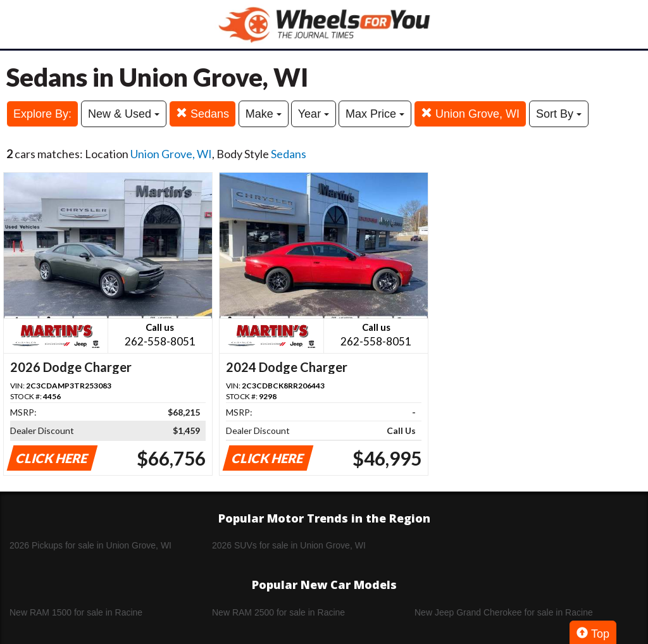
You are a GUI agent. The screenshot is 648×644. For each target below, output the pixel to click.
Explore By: (42, 114)
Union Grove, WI (470, 114)
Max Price (375, 114)
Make (264, 114)
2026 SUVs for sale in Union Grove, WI (289, 545)
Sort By (559, 114)
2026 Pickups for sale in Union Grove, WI (90, 545)
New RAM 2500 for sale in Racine (278, 612)
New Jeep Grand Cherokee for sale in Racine (504, 612)
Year (314, 114)
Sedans (202, 114)
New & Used (124, 114)
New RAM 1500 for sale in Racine (76, 612)
